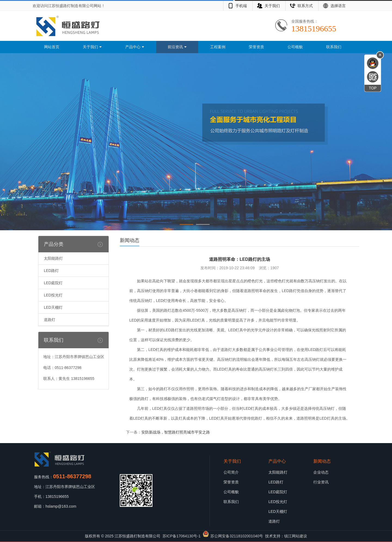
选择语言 (338, 6)
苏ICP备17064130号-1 (182, 536)
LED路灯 (51, 271)
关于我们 (272, 6)
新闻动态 (322, 461)
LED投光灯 (53, 295)
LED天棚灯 (53, 307)
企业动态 (321, 472)
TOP (373, 88)
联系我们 (334, 47)
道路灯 (50, 320)
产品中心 (135, 47)
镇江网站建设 (296, 536)
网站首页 (52, 47)
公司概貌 (295, 47)
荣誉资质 (256, 47)
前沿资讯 (177, 47)
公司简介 (231, 472)
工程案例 (218, 47)
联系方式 (305, 6)
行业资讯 (321, 482)
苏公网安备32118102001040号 (237, 536)
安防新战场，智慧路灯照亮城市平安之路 (176, 432)
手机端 (241, 6)
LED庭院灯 (53, 283)
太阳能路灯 (53, 258)
